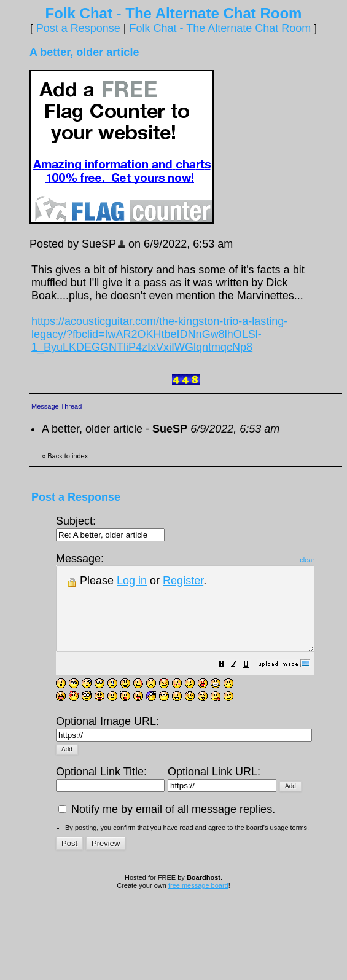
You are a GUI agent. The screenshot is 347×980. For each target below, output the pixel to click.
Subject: (110, 527)
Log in (132, 581)
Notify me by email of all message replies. (167, 813)
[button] (252, 681)
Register (183, 581)
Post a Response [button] (78, 28)
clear (338, 560)
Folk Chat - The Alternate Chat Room (220, 28)
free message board (198, 889)
